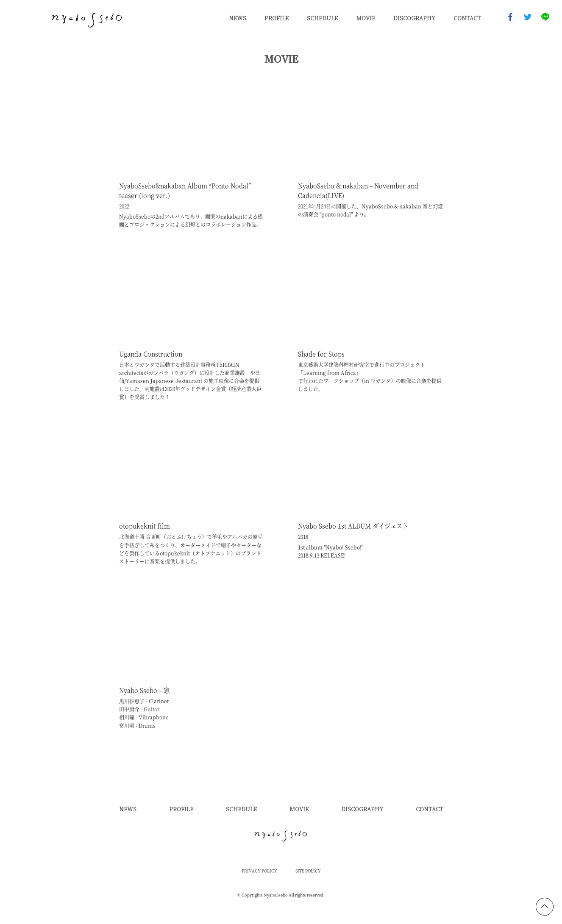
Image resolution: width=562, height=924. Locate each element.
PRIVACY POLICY (259, 871)
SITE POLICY (308, 871)
